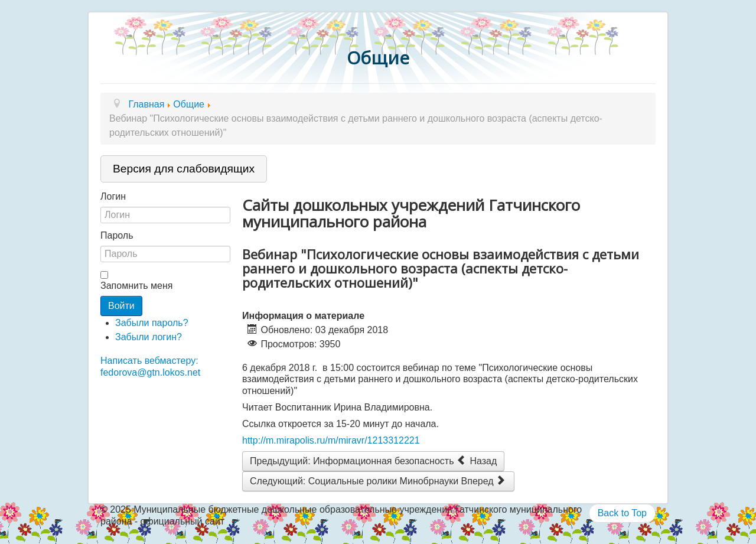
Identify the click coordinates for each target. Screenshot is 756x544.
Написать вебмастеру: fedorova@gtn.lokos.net (150, 366)
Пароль (117, 235)
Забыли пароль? (152, 323)
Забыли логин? (149, 337)
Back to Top (622, 513)
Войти (121, 306)
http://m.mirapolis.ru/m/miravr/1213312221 (331, 440)
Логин (113, 196)
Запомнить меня (136, 286)
